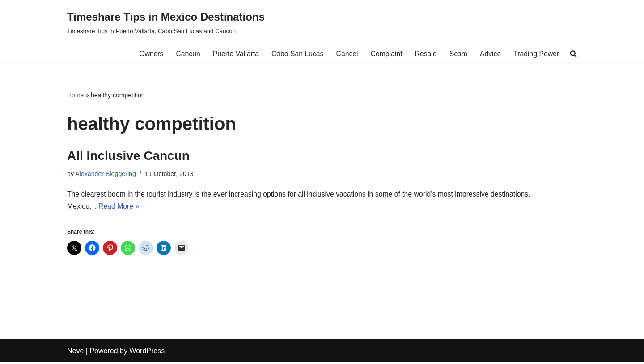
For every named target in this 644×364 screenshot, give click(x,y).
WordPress (147, 353)
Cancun (184, 54)
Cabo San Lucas (295, 54)
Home (75, 95)
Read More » (120, 207)
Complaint (385, 54)
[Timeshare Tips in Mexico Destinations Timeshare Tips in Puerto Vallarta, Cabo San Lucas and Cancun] (166, 22)
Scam (457, 54)
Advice (490, 54)
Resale (424, 54)
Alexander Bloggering (106, 175)
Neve (75, 353)
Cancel (345, 54)
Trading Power (536, 54)
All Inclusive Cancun (128, 156)
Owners (147, 54)
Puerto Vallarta (232, 54)
